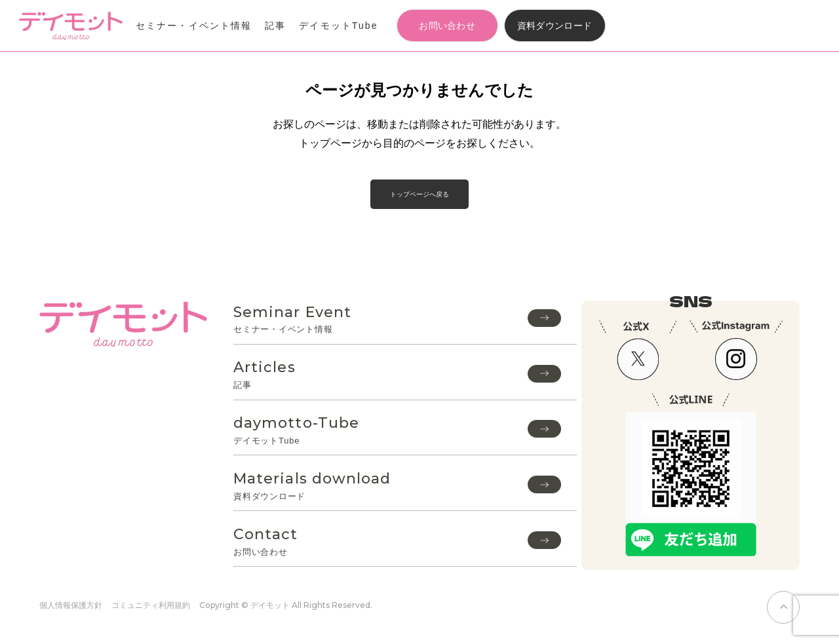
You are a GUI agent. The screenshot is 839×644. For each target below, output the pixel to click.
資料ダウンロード (555, 26)
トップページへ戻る (419, 194)
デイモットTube (338, 26)
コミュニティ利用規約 (151, 605)
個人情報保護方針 (71, 605)
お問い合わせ (447, 26)
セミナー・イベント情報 (194, 26)
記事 (275, 26)
